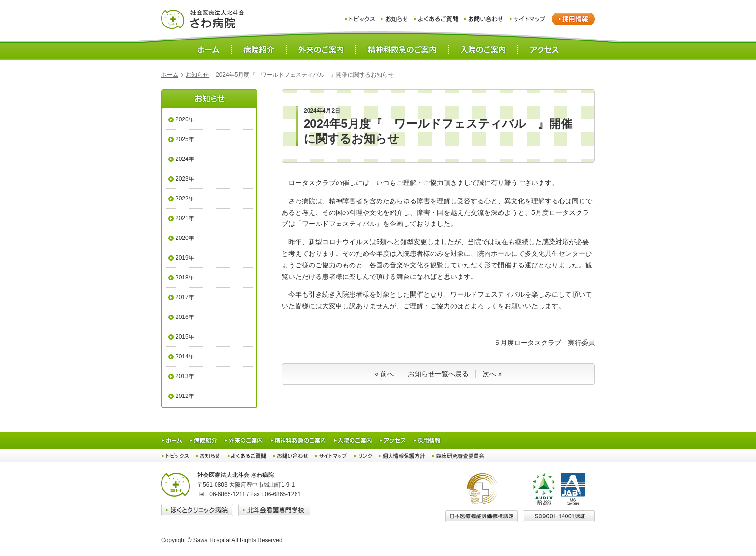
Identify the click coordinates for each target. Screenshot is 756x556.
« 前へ (384, 374)
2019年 (185, 258)
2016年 (185, 317)
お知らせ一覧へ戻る (438, 374)
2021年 (185, 218)
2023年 (185, 179)
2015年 (185, 337)
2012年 (185, 396)
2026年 (185, 119)
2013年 (185, 376)
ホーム (170, 75)
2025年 (185, 139)
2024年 (185, 159)
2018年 (185, 278)
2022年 (185, 199)
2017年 (185, 297)
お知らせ (197, 75)
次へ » (492, 374)
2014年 (185, 357)
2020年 (185, 238)
